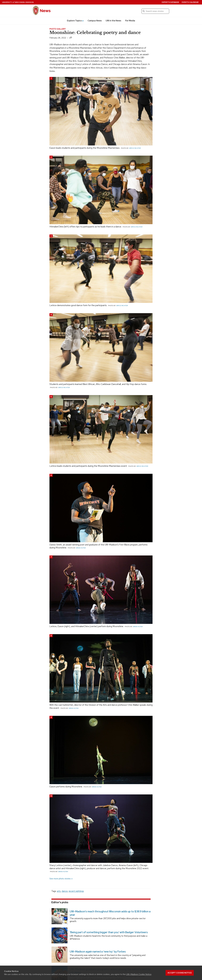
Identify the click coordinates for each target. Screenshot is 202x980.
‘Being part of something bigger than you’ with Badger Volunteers (109, 932)
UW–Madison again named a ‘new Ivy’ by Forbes (98, 952)
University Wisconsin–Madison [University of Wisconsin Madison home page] (18, 2)
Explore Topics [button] (75, 21)
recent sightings (76, 891)
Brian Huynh (81, 548)
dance (65, 891)
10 (51, 796)
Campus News (95, 21)
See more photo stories (60, 879)
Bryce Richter (135, 148)
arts (59, 891)
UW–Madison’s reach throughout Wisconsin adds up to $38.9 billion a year (110, 913)
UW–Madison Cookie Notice (139, 974)
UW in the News (113, 21)
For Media (130, 21)
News (45, 11)
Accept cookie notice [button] (180, 973)
